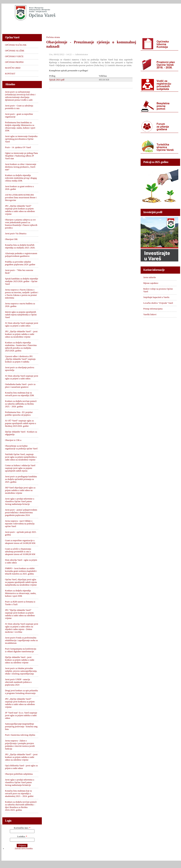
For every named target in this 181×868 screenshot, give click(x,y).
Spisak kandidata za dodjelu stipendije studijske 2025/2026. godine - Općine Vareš (22, 281)
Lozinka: (22, 836)
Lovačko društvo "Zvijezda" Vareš (158, 303)
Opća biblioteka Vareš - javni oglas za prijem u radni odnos (21, 767)
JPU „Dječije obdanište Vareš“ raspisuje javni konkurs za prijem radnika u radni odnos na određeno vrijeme (20, 210)
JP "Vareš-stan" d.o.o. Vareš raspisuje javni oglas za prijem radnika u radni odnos (21, 715)
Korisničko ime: (22, 828)
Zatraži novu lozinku (24, 848)
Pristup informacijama (153, 309)
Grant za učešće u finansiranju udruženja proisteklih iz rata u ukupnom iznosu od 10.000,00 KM (20, 552)
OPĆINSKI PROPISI (107, 26)
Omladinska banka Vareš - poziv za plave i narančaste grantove (20, 386)
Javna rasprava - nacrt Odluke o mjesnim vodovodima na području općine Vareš (20, 524)
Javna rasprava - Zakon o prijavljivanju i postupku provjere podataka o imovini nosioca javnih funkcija (20, 745)
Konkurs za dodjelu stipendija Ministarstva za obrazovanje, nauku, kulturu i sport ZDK (21, 593)
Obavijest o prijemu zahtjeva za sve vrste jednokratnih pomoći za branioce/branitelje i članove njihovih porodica (21, 224)
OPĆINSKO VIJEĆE (78, 26)
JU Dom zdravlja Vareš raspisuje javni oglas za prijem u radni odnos (22, 324)
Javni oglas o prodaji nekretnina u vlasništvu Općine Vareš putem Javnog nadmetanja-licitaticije (20, 782)
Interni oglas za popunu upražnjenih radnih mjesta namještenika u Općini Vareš (21, 315)
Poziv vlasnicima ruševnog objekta (20, 735)
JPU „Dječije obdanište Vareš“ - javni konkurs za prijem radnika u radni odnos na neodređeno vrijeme (21, 334)
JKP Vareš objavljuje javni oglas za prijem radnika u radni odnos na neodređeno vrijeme (20, 490)
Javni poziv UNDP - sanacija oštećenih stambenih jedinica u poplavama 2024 (18, 682)
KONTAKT (156, 26)
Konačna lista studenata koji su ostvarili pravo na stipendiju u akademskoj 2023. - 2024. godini (19, 794)
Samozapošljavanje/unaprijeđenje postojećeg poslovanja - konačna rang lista (21, 727)
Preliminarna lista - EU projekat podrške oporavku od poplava (19, 414)
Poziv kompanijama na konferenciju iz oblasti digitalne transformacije (21, 650)
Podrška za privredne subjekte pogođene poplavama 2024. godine (20, 263)
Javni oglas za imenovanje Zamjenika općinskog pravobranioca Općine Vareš (21, 139)
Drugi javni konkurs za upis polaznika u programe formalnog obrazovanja (21, 692)
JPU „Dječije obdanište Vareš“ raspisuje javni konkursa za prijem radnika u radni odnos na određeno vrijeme (20, 703)
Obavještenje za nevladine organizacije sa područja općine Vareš (21, 447)
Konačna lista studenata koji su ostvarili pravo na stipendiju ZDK (20, 394)
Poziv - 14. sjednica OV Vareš (18, 147)
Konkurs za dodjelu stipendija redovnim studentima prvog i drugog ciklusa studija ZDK (21, 178)
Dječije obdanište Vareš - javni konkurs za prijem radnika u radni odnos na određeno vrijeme (20, 660)
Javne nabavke (150, 277)
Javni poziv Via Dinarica (16, 234)
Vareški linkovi (150, 314)
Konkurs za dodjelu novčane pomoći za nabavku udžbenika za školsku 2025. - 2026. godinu (21, 404)
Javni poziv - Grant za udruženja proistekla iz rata (19, 107)
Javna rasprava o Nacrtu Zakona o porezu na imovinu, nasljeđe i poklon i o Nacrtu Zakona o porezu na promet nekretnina (22, 294)
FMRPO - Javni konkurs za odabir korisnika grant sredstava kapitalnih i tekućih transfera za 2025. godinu (21, 571)
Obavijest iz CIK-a (13, 440)
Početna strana (53, 37)
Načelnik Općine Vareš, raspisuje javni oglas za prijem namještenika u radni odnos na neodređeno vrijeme (21, 457)
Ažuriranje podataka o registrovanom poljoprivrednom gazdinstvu (21, 255)
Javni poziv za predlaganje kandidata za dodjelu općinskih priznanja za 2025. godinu (21, 479)
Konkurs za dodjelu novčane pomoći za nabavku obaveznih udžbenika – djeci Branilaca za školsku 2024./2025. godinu (21, 806)
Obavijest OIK (11, 239)
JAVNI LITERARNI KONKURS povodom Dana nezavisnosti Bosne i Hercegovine (21, 198)
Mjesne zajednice (151, 283)
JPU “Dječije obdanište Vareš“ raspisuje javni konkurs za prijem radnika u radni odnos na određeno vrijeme (20, 614)
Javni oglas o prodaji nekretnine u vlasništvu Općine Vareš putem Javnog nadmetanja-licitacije (20, 501)
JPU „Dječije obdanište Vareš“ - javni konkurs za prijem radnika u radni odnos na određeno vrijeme (21, 757)
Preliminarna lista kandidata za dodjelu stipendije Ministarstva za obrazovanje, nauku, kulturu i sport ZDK (20, 127)
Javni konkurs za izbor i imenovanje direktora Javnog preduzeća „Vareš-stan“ (21, 167)
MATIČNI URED (134, 26)
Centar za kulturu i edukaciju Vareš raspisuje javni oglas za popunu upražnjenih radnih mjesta (20, 468)
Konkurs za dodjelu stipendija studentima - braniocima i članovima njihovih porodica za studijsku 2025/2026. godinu (21, 347)
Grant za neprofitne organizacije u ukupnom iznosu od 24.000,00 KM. (20, 542)
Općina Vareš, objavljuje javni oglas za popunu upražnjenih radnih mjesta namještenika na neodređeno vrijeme (21, 582)
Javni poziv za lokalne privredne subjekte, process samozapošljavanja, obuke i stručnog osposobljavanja (21, 671)
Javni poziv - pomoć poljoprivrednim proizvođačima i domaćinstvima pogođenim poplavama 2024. (21, 513)
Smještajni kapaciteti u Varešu (156, 297)
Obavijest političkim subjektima (19, 774)
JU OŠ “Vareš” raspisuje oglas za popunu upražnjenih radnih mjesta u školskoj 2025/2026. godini (21, 423)
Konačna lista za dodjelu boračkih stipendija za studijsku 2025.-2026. (20, 246)
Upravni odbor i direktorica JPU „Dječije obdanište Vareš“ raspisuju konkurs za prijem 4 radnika (20, 359)
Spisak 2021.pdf (57, 80)
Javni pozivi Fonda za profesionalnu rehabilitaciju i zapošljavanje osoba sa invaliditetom (21, 640)
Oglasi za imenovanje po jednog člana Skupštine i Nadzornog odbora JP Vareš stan (21, 156)
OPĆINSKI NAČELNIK (18, 26)
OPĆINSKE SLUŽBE (49, 26)
